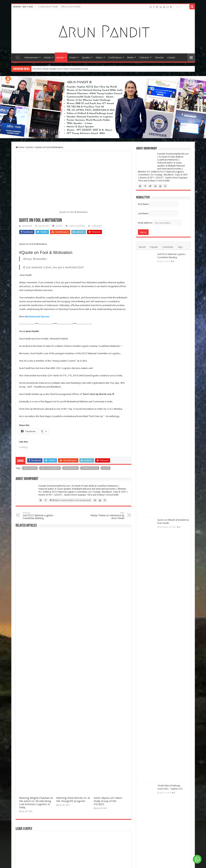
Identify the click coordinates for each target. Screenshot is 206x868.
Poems (73, 58)
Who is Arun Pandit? (71, 7)
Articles (48, 58)
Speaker (86, 58)
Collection (144, 58)
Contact (171, 58)
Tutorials (159, 58)
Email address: (160, 223)
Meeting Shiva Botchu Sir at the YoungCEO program (73, 800)
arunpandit (27, 226)
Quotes (60, 58)
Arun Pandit (30, 468)
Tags (180, 247)
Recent (142, 247)
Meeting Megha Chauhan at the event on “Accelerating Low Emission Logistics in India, (36, 803)
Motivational (71, 468)
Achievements (31, 58)
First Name (143, 204)
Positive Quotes (90, 468)
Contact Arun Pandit (48, 7)
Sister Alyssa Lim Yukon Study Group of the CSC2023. (108, 801)
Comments (168, 247)
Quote (106, 468)
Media (130, 58)
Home (18, 57)
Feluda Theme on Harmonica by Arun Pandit (106, 516)
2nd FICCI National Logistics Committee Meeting (41, 516)
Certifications (115, 58)
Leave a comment (77, 226)
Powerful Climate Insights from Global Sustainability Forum (61, 69)
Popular (154, 247)
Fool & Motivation (50, 468)
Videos (99, 58)
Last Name (143, 213)
